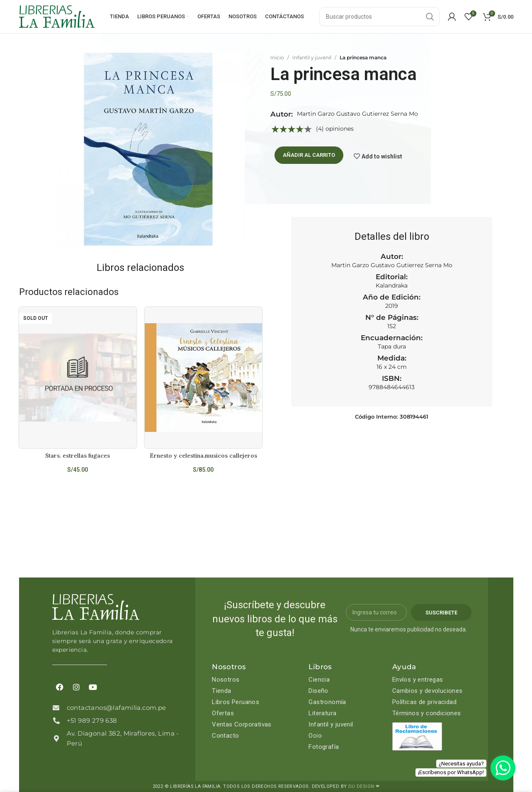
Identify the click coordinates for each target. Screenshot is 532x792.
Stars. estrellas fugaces (78, 456)
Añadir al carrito (309, 155)
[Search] (379, 17)
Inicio (277, 57)
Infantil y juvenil (312, 57)
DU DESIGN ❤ (364, 786)
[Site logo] (57, 16)
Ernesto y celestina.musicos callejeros (203, 456)
